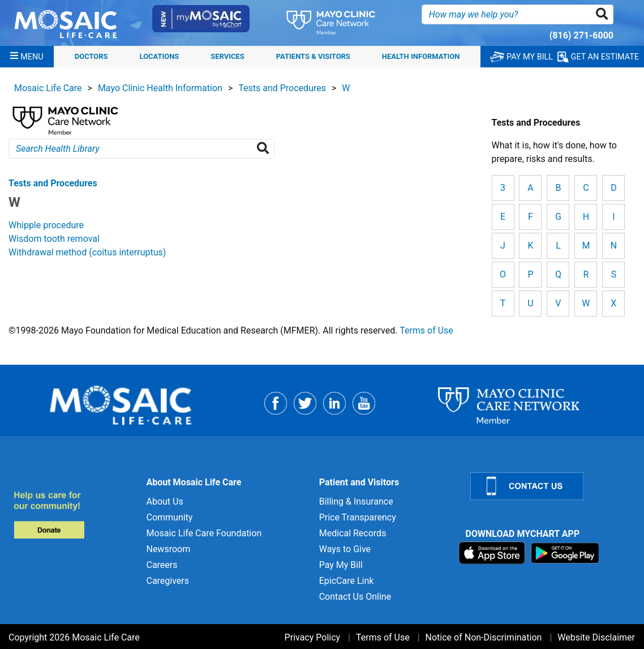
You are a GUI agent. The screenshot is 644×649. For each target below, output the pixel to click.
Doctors (91, 56)
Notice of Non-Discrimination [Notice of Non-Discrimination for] (484, 637)
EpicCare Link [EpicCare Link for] (347, 581)
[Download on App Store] (493, 552)
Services (227, 56)
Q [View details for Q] (558, 274)
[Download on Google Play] (565, 552)
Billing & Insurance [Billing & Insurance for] (356, 501)
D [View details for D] (614, 188)
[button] (604, 14)
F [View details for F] (531, 217)
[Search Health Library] (265, 149)
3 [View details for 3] (503, 188)
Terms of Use (426, 330)
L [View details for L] (558, 245)
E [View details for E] (503, 217)
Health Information (421, 56)
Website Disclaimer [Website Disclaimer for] (596, 637)
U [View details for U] (530, 303)
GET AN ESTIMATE (598, 57)
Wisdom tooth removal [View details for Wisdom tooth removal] (54, 239)
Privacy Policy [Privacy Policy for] (313, 637)
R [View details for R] (586, 274)
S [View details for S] (614, 274)
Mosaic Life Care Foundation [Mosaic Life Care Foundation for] (204, 533)
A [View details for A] (530, 188)
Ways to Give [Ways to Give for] (345, 549)
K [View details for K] (530, 245)
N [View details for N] (614, 245)
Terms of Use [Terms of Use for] (383, 637)
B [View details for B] (558, 188)
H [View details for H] (586, 217)
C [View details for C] (586, 188)
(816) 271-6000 (581, 35)
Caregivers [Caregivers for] (168, 581)
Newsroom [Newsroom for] (168, 549)
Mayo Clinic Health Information (160, 88)
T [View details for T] (503, 303)
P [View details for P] (530, 274)
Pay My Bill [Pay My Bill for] (341, 565)
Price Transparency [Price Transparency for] (358, 517)
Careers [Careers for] (162, 565)
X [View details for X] (613, 303)
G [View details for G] (558, 217)
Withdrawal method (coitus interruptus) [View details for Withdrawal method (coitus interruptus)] (87, 252)
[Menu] (27, 57)
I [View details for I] (613, 217)
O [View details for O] (503, 274)
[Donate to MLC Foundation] (73, 514)
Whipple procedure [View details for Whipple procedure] (46, 225)
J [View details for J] (503, 245)
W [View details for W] (586, 303)
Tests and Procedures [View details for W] (53, 183)
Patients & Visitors (313, 56)
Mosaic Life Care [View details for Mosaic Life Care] (48, 88)
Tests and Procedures (282, 88)
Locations (160, 56)
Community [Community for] (169, 517)
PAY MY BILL (521, 57)
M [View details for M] (586, 245)
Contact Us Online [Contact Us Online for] (355, 597)
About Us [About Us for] (164, 501)
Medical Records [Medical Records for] (353, 533)
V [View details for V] (558, 303)
